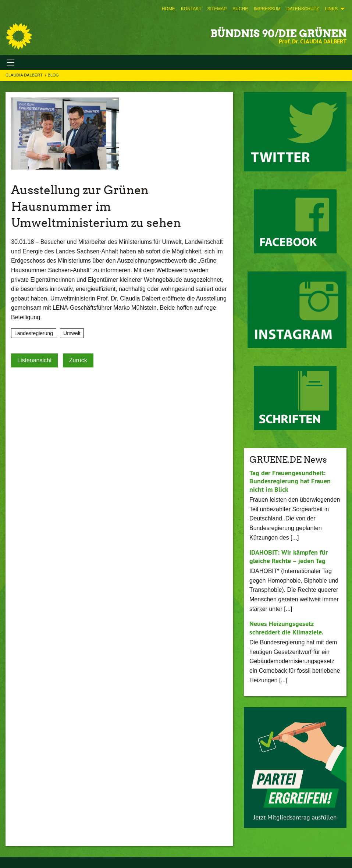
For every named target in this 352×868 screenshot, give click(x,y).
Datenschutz (303, 9)
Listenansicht (34, 360)
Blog (54, 75)
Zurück (78, 360)
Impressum (267, 9)
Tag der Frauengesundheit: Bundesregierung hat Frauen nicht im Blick (290, 481)
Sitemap (217, 9)
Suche (240, 9)
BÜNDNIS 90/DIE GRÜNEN (278, 33)
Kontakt (191, 9)
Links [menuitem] (331, 9)
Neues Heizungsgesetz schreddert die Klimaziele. (286, 628)
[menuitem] (168, 9)
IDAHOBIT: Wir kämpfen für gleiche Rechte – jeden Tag (289, 556)
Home (168, 9)
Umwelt (72, 333)
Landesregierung (34, 333)
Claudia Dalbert (25, 75)
